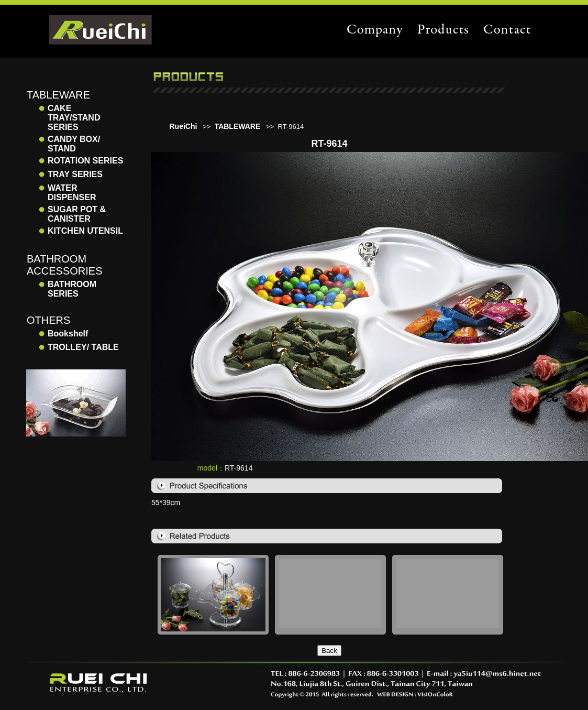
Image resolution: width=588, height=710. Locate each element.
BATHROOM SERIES (72, 289)
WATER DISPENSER (72, 193)
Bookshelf (68, 334)
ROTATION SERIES (85, 161)
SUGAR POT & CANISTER (77, 214)
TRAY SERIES (75, 174)
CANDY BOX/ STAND (74, 144)
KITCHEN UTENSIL (85, 231)
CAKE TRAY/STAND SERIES (74, 118)
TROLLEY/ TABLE (83, 347)
